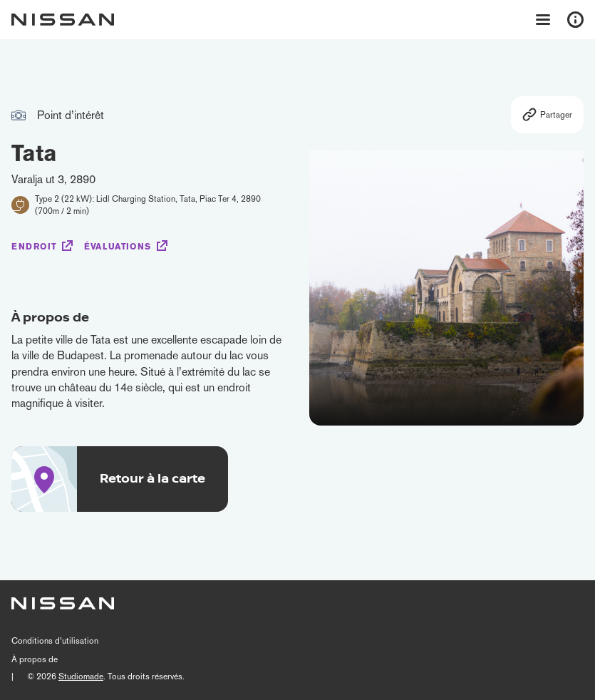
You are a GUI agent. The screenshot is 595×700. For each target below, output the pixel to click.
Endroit (34, 247)
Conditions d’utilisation (55, 641)
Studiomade (81, 676)
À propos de (35, 659)
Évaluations (118, 247)
